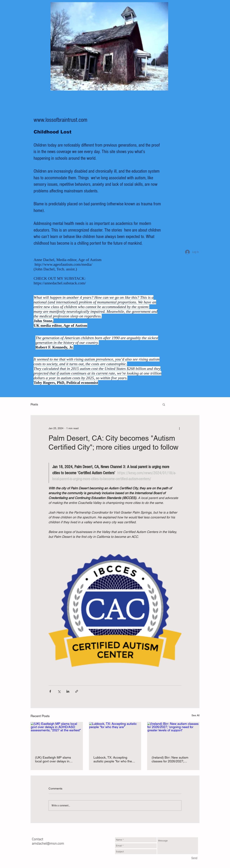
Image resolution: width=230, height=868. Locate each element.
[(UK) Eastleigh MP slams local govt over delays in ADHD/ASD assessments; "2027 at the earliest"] (57, 737)
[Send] (194, 858)
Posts (34, 404)
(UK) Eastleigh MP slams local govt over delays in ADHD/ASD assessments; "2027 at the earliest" (54, 759)
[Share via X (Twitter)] (59, 691)
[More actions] (179, 428)
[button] (164, 404)
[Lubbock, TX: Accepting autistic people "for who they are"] (115, 737)
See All (195, 715)
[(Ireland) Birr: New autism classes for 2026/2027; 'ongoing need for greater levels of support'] (173, 737)
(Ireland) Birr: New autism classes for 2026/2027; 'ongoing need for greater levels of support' (170, 759)
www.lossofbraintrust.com (60, 120)
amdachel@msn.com (48, 844)
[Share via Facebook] (50, 691)
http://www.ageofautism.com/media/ (64, 264)
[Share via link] (77, 691)
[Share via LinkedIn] (68, 691)
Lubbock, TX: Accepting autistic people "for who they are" (113, 759)
